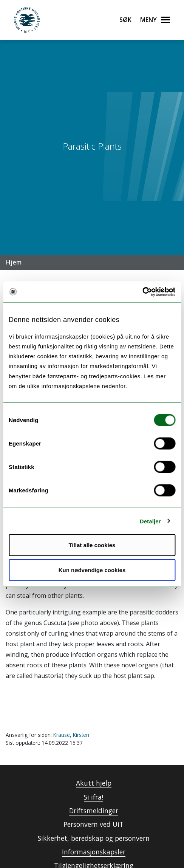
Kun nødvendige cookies (92, 570)
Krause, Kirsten (71, 735)
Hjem (14, 262)
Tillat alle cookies (92, 545)
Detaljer (150, 521)
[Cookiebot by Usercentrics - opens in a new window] (142, 292)
